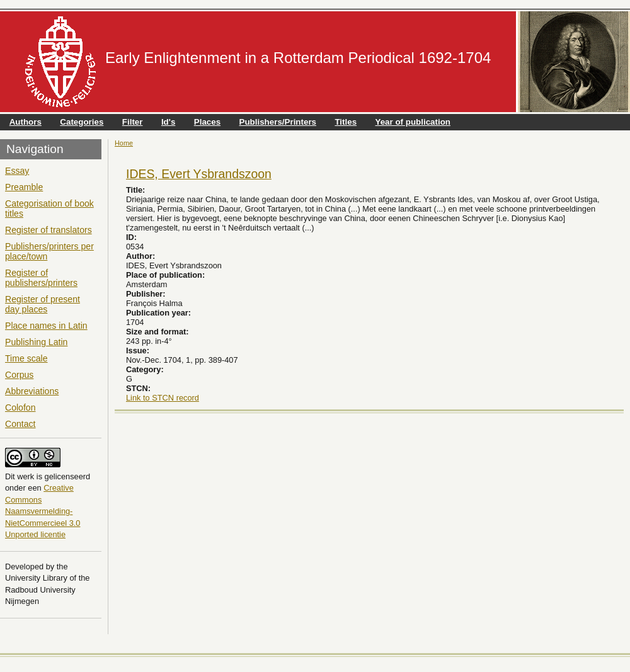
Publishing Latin (36, 342)
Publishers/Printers (278, 122)
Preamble (24, 187)
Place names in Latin (46, 326)
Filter (133, 122)
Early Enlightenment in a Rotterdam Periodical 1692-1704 (298, 58)
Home (124, 143)
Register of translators (49, 230)
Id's (168, 122)
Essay (17, 171)
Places (207, 122)
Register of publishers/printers (41, 278)
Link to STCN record (163, 398)
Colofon (20, 407)
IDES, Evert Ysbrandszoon (199, 174)
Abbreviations (32, 391)
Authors (26, 122)
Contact (20, 424)
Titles (346, 122)
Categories (82, 122)
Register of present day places (43, 304)
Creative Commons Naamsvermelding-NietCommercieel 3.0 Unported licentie (43, 511)
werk (26, 476)
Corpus (19, 375)
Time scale (26, 358)
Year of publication (413, 122)
